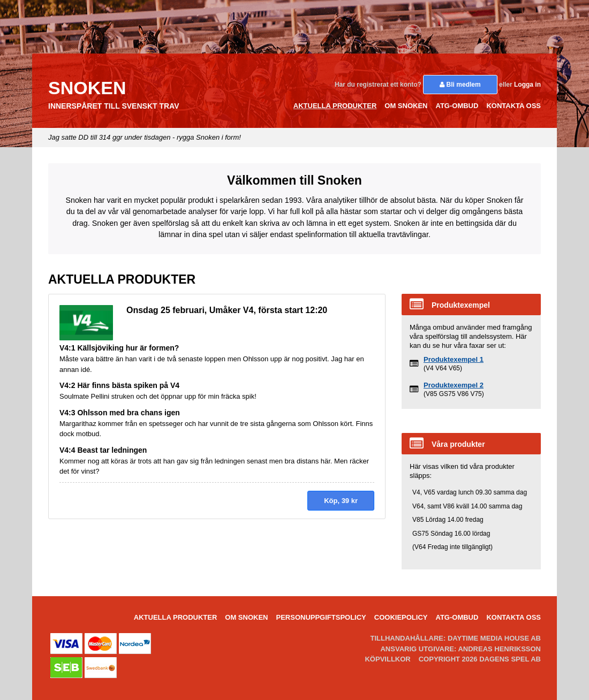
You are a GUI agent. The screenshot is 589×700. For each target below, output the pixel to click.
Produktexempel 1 (454, 359)
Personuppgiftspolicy (321, 617)
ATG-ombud (457, 106)
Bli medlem (460, 85)
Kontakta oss (514, 106)
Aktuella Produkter (335, 106)
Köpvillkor (387, 659)
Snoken (87, 88)
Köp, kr (341, 501)
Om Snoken (406, 106)
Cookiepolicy (401, 617)
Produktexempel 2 (454, 385)
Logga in (527, 85)
